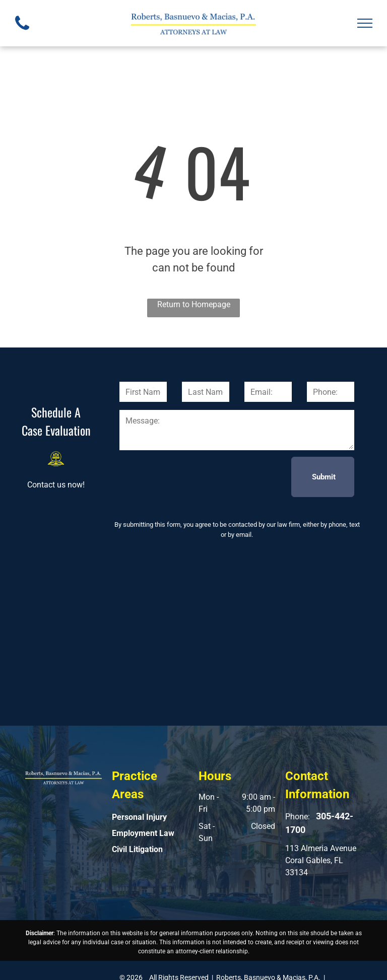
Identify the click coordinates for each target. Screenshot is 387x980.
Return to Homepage (194, 304)
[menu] (365, 23)
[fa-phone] (22, 32)
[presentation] (196, 476)
